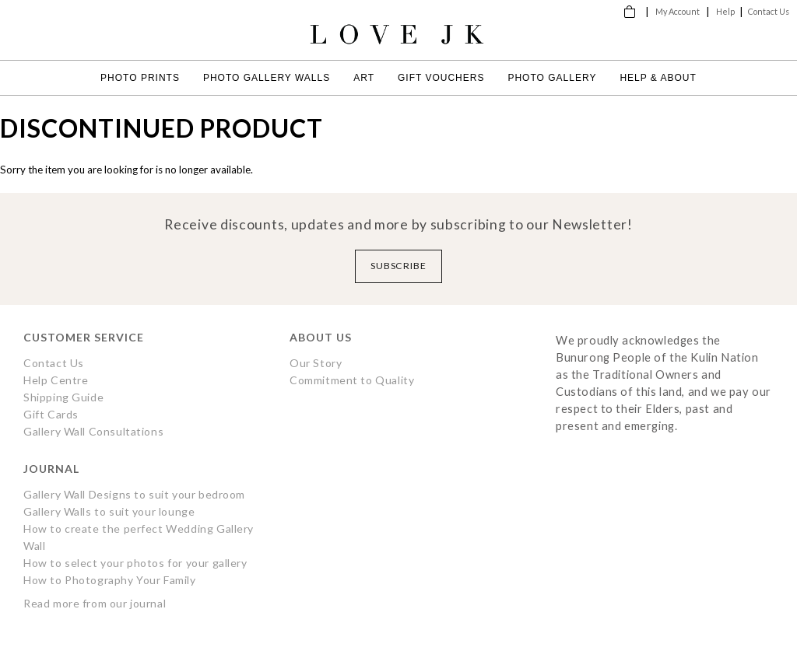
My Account (678, 11)
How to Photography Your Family (110, 580)
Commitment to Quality (352, 380)
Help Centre (56, 380)
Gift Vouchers (441, 78)
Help (725, 11)
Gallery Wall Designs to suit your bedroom (134, 494)
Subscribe (399, 266)
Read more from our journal (95, 603)
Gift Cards (51, 414)
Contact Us (769, 11)
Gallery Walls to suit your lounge (109, 511)
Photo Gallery (552, 78)
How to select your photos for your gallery (135, 563)
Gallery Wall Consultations (93, 431)
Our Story (316, 363)
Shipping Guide (63, 397)
